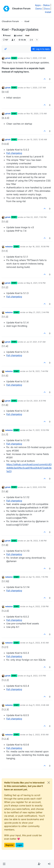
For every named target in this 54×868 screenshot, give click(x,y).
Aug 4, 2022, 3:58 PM (39, 606)
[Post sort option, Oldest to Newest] (6, 49)
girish (8, 58)
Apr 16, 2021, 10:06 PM (39, 247)
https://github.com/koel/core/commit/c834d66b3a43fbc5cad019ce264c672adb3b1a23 (29, 468)
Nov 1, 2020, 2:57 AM (36, 58)
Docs (47, 9)
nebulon (9, 247)
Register (10, 845)
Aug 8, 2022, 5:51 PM (36, 676)
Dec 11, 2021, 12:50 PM (39, 430)
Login (20, 845)
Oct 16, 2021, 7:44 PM (38, 371)
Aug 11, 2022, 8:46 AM (39, 705)
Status (46, 5)
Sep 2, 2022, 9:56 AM (39, 735)
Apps (38, 5)
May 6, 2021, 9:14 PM (36, 283)
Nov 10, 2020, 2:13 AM (37, 114)
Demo (39, 9)
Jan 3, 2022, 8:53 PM (36, 487)
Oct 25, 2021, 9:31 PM (36, 401)
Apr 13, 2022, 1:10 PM (38, 577)
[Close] (49, 783)
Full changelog (14, 153)
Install (48, 12)
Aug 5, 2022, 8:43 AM (39, 643)
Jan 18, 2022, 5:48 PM (37, 541)
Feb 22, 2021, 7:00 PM (37, 217)
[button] (4, 864)
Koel (27, 35)
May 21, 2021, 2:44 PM (39, 312)
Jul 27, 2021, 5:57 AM (36, 342)
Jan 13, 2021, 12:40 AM (37, 139)
